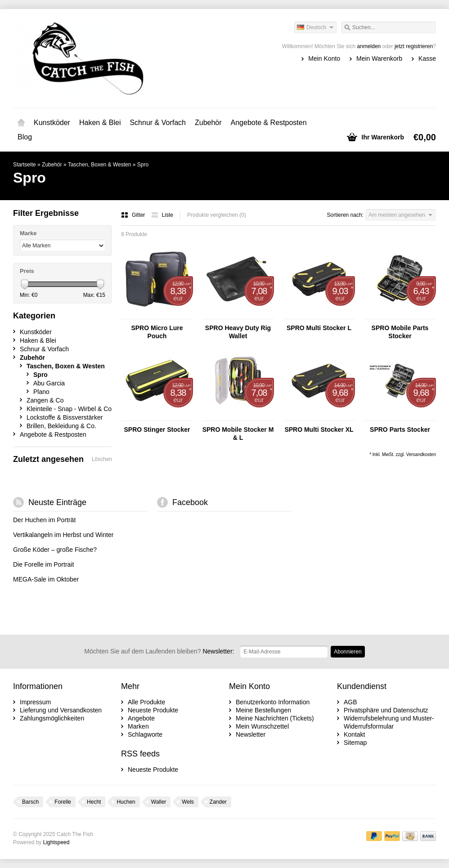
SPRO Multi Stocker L (319, 328)
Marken (138, 726)
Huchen (126, 802)
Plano (41, 392)
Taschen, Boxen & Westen (100, 165)
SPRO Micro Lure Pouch (157, 332)
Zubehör (208, 123)
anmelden (369, 46)
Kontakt (354, 734)
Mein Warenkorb (379, 58)
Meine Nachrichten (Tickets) (275, 718)
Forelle (63, 802)
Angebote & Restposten (269, 123)
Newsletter (251, 734)
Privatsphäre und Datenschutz (386, 710)
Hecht (94, 802)
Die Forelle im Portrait (43, 564)
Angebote (141, 718)
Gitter (134, 215)
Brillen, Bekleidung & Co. (61, 426)
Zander (218, 802)
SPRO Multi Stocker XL (319, 430)
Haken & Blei (100, 123)
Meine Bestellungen (263, 710)
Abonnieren (348, 652)
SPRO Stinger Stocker (157, 430)
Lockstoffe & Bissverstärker (65, 417)
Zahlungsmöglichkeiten (52, 718)
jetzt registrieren (414, 46)
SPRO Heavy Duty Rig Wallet (238, 332)
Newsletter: (159, 651)
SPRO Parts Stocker (400, 430)
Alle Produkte (146, 702)
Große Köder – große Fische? (55, 550)
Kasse (427, 58)
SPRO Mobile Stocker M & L (238, 434)
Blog (25, 137)
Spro (143, 165)
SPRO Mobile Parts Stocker (400, 332)
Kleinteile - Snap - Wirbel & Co (69, 409)
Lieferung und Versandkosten (61, 710)
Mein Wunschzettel (262, 726)
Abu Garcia (49, 383)
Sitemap (355, 743)
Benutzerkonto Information (273, 702)
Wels (188, 802)
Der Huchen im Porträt (44, 520)
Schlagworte (145, 734)
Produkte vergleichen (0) (217, 215)
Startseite (21, 123)
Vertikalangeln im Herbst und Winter (63, 535)
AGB (350, 702)
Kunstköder (52, 123)
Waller (159, 802)
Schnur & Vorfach (158, 123)
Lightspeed (56, 842)
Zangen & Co (45, 400)
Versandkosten (421, 454)
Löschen (102, 459)
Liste (162, 215)
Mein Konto (324, 58)
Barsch (30, 802)
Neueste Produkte (153, 710)
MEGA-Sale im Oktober (46, 579)
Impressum (35, 702)
